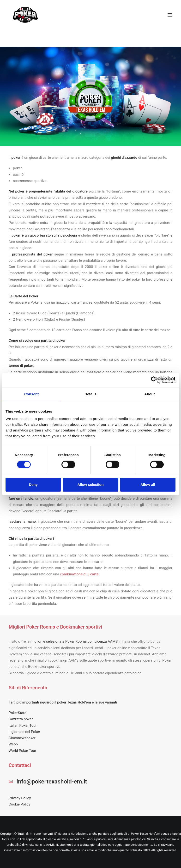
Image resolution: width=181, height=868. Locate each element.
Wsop (13, 744)
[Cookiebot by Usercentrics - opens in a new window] (154, 380)
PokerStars (17, 713)
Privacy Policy (20, 798)
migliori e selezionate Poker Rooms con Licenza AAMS (74, 641)
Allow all (148, 485)
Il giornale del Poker (24, 732)
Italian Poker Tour (23, 726)
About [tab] (150, 394)
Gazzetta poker (21, 719)
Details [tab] (90, 394)
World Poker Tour (22, 751)
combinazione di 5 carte (79, 574)
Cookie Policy (19, 804)
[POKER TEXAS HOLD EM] (26, 15)
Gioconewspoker (22, 738)
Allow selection (90, 485)
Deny (33, 485)
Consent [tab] (32, 394)
